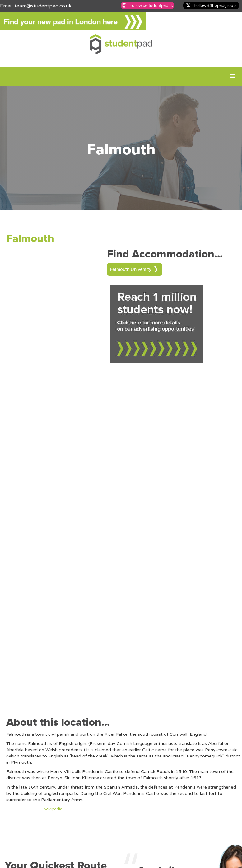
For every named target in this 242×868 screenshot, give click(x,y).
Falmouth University (131, 269)
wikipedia (53, 809)
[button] (233, 76)
